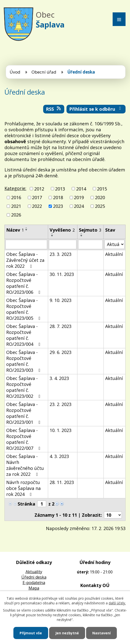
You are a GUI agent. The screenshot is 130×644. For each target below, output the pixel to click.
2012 (39, 189)
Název (15, 230)
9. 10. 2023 (61, 300)
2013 (60, 189)
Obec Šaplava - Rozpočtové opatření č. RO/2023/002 (24, 387)
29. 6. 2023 (61, 352)
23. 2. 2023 (61, 404)
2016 (16, 197)
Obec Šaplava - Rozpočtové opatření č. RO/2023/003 (24, 361)
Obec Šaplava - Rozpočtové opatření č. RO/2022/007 (24, 439)
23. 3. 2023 (61, 254)
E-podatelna (34, 583)
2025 (100, 206)
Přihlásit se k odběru (96, 109)
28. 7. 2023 (61, 326)
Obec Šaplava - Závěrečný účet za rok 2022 (25, 260)
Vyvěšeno (62, 230)
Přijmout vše (31, 633)
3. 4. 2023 (59, 378)
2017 (37, 197)
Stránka (26, 504)
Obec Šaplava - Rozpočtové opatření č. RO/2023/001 (24, 413)
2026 (16, 215)
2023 (58, 206)
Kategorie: (15, 188)
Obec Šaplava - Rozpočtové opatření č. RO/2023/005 (24, 309)
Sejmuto (90, 230)
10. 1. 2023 (61, 430)
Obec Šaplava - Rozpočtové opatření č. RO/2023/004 (24, 335)
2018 (58, 197)
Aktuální (114, 254)
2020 (100, 197)
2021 (16, 206)
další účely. (117, 603)
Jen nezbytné (67, 633)
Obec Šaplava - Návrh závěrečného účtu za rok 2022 (25, 465)
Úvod (15, 72)
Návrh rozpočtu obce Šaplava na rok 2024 (23, 488)
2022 (37, 206)
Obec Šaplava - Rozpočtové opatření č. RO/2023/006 (24, 283)
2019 (79, 197)
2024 (79, 206)
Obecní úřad (44, 72)
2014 (81, 189)
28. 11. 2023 (62, 482)
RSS (54, 109)
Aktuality (34, 572)
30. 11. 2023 (62, 274)
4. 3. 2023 (59, 456)
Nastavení (101, 633)
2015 (102, 189)
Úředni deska (34, 577)
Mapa (34, 588)
